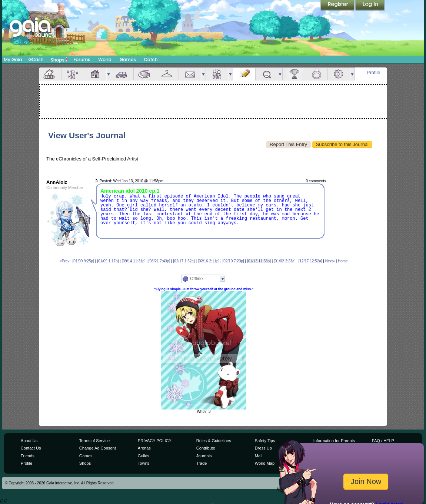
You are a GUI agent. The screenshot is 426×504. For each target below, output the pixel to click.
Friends (217, 74)
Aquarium (145, 74)
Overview (50, 74)
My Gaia (13, 59)
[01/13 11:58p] (259, 261)
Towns (144, 463)
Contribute (206, 448)
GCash (36, 59)
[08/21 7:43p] (159, 261)
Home (343, 261)
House (95, 74)
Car (122, 74)
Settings (339, 74)
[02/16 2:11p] (209, 261)
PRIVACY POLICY (155, 441)
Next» (330, 261)
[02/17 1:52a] (184, 261)
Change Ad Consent (98, 448)
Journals (204, 456)
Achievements (294, 74)
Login (370, 6)
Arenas (144, 448)
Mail (190, 74)
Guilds (144, 456)
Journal (244, 74)
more (109, 74)
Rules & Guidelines (214, 441)
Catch (151, 59)
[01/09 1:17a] (108, 261)
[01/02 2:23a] (284, 261)
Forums (82, 59)
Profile (374, 72)
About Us (29, 441)
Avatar (73, 74)
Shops (59, 60)
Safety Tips (265, 441)
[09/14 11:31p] (134, 261)
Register (338, 6)
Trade (202, 463)
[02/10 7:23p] (233, 261)
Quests (267, 74)
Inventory (167, 74)
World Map (265, 463)
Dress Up (263, 448)
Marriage (316, 74)
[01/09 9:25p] (83, 261)
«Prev (64, 261)
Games (128, 59)
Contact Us (31, 448)
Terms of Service (94, 441)
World (105, 59)
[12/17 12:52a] (310, 261)
